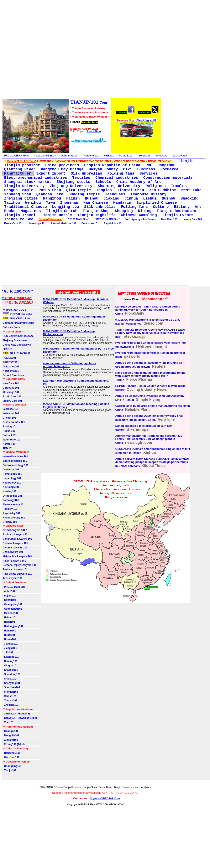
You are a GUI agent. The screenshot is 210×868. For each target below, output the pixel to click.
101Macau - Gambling (16, 714)
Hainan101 (10, 618)
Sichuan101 (10, 692)
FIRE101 (109, 156)
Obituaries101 (69, 156)
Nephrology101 (12, 483)
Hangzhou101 (12, 753)
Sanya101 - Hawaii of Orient (20, 718)
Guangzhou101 (12, 609)
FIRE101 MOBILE (16, 353)
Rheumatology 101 (14, 518)
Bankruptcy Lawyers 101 (17, 539)
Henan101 (9, 631)
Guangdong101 (12, 604)
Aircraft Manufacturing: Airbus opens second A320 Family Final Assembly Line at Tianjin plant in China (149, 439)
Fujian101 (9, 596)
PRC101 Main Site (14, 587)
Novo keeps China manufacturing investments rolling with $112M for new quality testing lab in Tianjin (150, 376)
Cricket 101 (9, 418)
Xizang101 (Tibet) (14, 744)
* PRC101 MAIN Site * (107, 219)
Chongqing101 (12, 766)
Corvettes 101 (11, 388)
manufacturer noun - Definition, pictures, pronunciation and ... (70, 365)
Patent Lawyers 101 (14, 561)
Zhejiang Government (15, 340)
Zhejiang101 (11, 705)
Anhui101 (9, 591)
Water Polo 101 (12, 440)
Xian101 (8, 722)
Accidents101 (91, 156)
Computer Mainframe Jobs (18, 323)
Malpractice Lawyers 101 (17, 556)
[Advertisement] (82, 50)
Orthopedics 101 (12, 496)
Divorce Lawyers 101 (15, 548)
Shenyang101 (11, 683)
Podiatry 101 (10, 509)
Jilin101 (8, 652)
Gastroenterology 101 (15, 465)
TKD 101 (8, 448)
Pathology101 (11, 500)
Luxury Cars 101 (192, 219)
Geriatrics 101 (11, 470)
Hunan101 (9, 639)
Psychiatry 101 (11, 513)
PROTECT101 (11, 362)
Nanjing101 (10, 661)
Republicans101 (113, 223)
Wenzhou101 (11, 757)
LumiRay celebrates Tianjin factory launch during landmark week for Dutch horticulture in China (148, 310)
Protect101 (144, 156)
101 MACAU (180, 156)
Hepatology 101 (12, 478)
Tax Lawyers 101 (13, 578)
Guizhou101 (10, 613)
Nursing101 (9, 491)
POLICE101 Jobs (17, 318)
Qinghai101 (10, 666)
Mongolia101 (11, 735)
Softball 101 (10, 435)
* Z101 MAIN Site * (45, 156)
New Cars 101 (169, 219)
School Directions (13, 375)
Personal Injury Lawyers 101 (19, 565)
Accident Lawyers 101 (16, 534)
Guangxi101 (10, 731)
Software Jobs (12, 327)
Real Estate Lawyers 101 (17, 574)
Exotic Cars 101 (13, 223)
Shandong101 (12, 674)
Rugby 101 (9, 431)
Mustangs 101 (37, 223)
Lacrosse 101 (11, 409)
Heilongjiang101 (13, 626)
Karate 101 (9, 444)
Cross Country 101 (14, 422)
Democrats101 (90, 223)
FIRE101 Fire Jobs (18, 314)
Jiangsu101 (10, 644)
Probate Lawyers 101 (15, 569)
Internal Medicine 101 (64, 223)
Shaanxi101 (10, 670)
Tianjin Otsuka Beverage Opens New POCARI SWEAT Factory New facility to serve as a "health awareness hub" (150, 333)
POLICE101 (126, 156)
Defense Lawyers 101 (15, 543)
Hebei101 (9, 622)
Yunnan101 (10, 701)
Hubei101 (9, 635)
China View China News (17, 345)
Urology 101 (10, 522)
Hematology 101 (12, 474)
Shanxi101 (10, 679)
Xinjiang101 (10, 740)
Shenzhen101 (11, 687)
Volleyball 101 (11, 413)
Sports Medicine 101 (15, 461)
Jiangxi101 (10, 648)
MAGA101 (161, 156)
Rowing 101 (10, 427)
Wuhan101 (10, 696)
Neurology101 (11, 487)
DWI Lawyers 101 (13, 552)
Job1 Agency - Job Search (141, 219)
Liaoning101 (11, 657)
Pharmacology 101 (14, 505)
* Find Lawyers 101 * (15, 530)
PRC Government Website (18, 336)
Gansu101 (9, 600)
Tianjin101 (9, 770)
